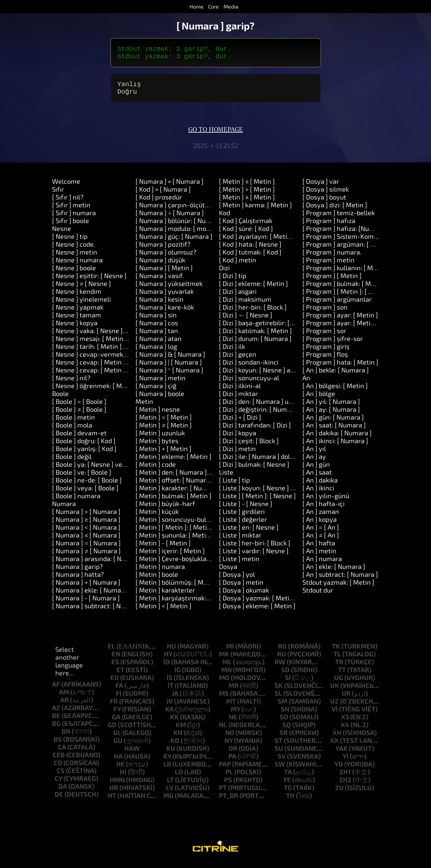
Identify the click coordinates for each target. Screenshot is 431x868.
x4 (345, 730)
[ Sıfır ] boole (71, 226)
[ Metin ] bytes (157, 446)
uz (334, 706)
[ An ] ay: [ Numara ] (331, 414)
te (287, 785)
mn (226, 675)
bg (56, 728)
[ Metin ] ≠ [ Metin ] (164, 430)
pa (232, 761)
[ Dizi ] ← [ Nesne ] (246, 320)
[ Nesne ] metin (75, 257)
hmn (117, 785)
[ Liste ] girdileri (242, 517)
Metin (144, 406)
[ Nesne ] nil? (71, 383)
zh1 (345, 777)
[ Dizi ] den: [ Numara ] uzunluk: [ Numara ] (280, 406)
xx (334, 745)
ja (175, 698)
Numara (64, 509)
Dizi (224, 273)
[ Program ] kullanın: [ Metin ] (345, 273)
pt (223, 793)
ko (175, 745)
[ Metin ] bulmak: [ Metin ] (173, 501)
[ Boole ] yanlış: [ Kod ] (84, 454)
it (171, 690)
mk (224, 659)
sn (285, 714)
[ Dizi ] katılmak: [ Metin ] (255, 336)
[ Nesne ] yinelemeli (81, 304)
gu (118, 745)
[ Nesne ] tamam (77, 320)
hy (168, 659)
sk (279, 690)
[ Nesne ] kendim (77, 296)
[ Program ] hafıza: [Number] (344, 234)
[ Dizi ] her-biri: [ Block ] (253, 312)
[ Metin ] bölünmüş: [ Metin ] (177, 587)
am (64, 697)
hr (114, 793)
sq (287, 730)
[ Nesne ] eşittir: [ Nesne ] (89, 281)
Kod (224, 218)
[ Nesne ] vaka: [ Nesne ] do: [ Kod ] (102, 336)
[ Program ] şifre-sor (333, 344)
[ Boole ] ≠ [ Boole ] (79, 414)
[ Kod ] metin (238, 265)
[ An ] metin (319, 556)
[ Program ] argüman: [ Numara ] (350, 249)
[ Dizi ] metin (237, 454)
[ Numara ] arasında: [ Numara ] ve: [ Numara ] (119, 564)
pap (225, 769)
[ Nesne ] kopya (75, 328)
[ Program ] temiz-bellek (339, 218)
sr (284, 738)
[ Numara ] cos (157, 328)
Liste (226, 477)
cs (61, 776)
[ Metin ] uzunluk (160, 438)
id (167, 667)
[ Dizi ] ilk (232, 351)
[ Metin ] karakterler (165, 595)
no (230, 738)
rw (280, 667)
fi (119, 698)
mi (230, 651)
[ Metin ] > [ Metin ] (247, 194)
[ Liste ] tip (234, 485)
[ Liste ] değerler (243, 524)
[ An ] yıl (314, 454)
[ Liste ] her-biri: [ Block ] (255, 548)
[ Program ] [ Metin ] (332, 281)
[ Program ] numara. (332, 257)
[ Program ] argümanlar (337, 304)
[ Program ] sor (324, 336)
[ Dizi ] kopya (238, 438)
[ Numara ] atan (159, 344)
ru (282, 659)
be (56, 721)
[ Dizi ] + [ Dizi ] (240, 422)
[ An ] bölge (319, 399)
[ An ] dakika (320, 485)
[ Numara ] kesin (160, 304)
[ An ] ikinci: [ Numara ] (335, 446)
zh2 (345, 785)
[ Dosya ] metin (241, 587)
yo (339, 769)
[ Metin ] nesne (158, 414)
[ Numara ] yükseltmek (169, 289)
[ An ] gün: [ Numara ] (333, 422)
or (233, 753)
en (116, 659)
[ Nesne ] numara (77, 265)
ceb (59, 760)
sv (282, 761)
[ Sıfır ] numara (74, 218)
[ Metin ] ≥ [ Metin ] (247, 202)
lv (170, 793)
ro (282, 651)
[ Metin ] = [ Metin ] (164, 422)
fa (119, 690)
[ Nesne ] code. (74, 249)
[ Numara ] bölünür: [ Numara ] (180, 226)
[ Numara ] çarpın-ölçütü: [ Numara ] (189, 210)
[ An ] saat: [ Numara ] (334, 430)
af (56, 689)
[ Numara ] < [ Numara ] (86, 532)
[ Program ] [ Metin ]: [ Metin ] (346, 296)
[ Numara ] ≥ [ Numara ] (86, 524)
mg (168, 801)
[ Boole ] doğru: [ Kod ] (84, 446)
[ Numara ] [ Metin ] (164, 273)
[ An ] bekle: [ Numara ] (336, 375)
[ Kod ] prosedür (159, 202)
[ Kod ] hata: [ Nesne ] (250, 249)
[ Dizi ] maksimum (245, 304)
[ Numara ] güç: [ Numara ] (174, 241)
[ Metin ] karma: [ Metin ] (255, 210)
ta (288, 777)
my (235, 714)
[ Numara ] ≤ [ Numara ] (86, 540)
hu (171, 651)
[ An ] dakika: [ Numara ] (337, 438)
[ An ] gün (316, 469)
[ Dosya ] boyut (324, 202)
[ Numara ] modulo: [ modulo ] (179, 234)
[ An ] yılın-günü (326, 501)
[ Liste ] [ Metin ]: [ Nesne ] (257, 501)
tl (337, 659)
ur (346, 698)
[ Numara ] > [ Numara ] (86, 517)
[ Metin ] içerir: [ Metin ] (170, 556)
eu (115, 683)
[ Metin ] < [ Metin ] (163, 611)
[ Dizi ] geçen (238, 359)
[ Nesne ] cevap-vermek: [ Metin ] (101, 359)
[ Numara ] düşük (160, 265)
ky (167, 761)
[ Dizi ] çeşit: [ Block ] (249, 446)
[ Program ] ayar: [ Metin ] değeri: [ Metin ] (364, 328)
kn (178, 738)
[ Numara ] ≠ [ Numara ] (86, 556)
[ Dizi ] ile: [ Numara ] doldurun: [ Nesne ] (278, 462)
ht (112, 801)
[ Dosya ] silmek (326, 194)
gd (112, 730)
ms (224, 698)
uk (335, 690)
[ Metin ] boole (157, 579)
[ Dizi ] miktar (238, 399)
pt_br (229, 801)
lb (167, 769)
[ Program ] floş (325, 359)
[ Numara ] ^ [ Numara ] (169, 375)
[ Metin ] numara (160, 572)
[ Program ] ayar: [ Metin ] (340, 320)
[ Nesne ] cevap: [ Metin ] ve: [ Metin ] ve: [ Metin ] (125, 375)
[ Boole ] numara (76, 501)
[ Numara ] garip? (77, 572)
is (170, 683)
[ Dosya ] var (321, 186)
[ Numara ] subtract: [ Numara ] (98, 611)
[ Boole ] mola (72, 430)
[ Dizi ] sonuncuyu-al (249, 383)
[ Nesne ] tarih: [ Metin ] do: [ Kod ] (102, 351)
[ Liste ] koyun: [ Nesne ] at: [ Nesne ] (272, 493)
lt (170, 785)
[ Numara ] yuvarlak (165, 296)
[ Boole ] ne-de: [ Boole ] (87, 485)
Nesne (62, 234)
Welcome (66, 186)
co (58, 768)
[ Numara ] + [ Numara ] (86, 587)
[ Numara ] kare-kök (165, 312)
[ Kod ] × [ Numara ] (163, 194)
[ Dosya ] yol (237, 579)
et (120, 675)
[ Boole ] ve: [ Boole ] (82, 477)
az (56, 713)
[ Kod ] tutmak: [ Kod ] (250, 257)
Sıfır (58, 194)
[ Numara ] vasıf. (160, 281)
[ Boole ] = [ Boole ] (79, 406)
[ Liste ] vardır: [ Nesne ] (254, 556)
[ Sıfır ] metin (71, 210)
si (288, 683)
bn (66, 736)
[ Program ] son (325, 312)
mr (233, 690)
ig (178, 675)
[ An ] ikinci (318, 493)
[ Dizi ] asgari (238, 296)
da (63, 791)
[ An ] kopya (320, 524)
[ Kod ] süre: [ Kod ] (246, 234)
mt (231, 706)
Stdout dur (318, 595)
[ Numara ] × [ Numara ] (170, 186)
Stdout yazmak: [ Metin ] (338, 587)
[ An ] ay (314, 462)
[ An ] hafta (319, 548)
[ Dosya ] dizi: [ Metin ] (335, 210)
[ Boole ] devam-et (79, 438)
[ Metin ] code (156, 469)
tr (339, 667)
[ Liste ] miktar (240, 540)
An (306, 383)
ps (228, 785)
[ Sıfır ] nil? (68, 202)
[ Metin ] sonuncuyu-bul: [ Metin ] (185, 524)
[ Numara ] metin (161, 383)
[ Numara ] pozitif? (163, 249)
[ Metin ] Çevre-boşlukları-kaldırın (186, 564)
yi (346, 761)
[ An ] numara (322, 564)
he (120, 769)
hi (123, 777)
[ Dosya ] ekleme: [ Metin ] (257, 611)
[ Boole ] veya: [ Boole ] (85, 493)
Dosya (228, 572)
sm (282, 706)
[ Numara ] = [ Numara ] (86, 548)
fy (117, 714)
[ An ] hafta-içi (323, 509)
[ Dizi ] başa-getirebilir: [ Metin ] (266, 328)
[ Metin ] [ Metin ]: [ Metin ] (175, 532)
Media (231, 6)
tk (336, 651)
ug (339, 683)
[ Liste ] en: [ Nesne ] (249, 532)
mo (224, 683)
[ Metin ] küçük (157, 517)
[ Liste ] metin (239, 564)
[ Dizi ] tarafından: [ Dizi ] (255, 430)
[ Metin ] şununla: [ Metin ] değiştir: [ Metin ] (200, 540)
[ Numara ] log (156, 351)
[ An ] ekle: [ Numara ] (334, 572)
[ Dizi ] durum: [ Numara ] (255, 344)
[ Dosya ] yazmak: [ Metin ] (258, 603)
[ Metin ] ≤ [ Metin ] (247, 186)
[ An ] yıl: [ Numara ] (331, 406)
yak (341, 753)
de (59, 799)
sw (280, 769)
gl (117, 738)
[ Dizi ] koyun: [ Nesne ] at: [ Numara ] (273, 375)
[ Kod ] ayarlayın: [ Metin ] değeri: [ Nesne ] (281, 241)
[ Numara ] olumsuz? (166, 257)
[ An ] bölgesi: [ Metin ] (335, 391)
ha (118, 761)
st (278, 745)
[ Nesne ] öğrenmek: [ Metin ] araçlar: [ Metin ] (120, 391)
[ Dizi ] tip (233, 281)
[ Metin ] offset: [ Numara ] (174, 485)
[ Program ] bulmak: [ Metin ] (344, 289)
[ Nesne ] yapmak (78, 312)
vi (335, 714)
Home (197, 6)
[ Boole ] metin (73, 422)
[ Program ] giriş (326, 351)
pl (229, 777)
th (290, 801)
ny (229, 745)
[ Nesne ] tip (70, 241)
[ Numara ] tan (157, 336)
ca (62, 752)
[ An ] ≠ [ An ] (321, 540)
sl (278, 698)
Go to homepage (216, 135)
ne (233, 722)
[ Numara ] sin (156, 320)
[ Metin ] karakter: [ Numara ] (178, 493)
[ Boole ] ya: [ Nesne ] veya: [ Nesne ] (105, 469)
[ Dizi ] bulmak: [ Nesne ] (254, 469)
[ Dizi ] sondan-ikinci (249, 367)
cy (58, 783)
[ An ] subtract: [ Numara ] (340, 579)
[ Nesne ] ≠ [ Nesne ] (81, 289)
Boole (60, 399)
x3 (345, 722)
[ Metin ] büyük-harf (165, 509)
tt (342, 675)
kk (174, 722)
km (181, 730)
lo (179, 777)
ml (227, 667)
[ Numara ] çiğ (156, 391)
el (111, 651)
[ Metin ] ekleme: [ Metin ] (173, 462)
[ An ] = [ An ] (321, 532)
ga (116, 722)
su (279, 753)
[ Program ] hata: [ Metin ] (340, 367)
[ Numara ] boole (160, 399)
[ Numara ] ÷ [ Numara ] (170, 218)
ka (170, 714)
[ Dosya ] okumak (244, 595)
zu (339, 793)
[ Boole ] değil (72, 462)
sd (285, 675)
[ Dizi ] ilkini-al (240, 391)
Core (214, 6)
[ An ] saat (317, 477)
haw (132, 753)
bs (58, 744)
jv (170, 706)
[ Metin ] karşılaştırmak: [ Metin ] (184, 603)
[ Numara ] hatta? (78, 579)
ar (64, 705)
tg (288, 793)
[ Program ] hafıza (329, 226)
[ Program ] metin (328, 265)
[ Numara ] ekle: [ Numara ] (91, 595)
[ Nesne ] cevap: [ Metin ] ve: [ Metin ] (107, 367)
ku (171, 753)
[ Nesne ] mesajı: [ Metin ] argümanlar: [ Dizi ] (118, 344)
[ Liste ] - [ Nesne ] (246, 509)
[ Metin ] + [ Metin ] (163, 454)
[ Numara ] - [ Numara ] (86, 603)
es (115, 667)
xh (337, 738)
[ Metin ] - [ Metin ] (163, 548)
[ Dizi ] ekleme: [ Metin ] (253, 289)
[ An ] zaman (321, 517)
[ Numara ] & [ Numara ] (170, 359)
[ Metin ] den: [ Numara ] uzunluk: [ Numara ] (200, 477)
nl (223, 730)
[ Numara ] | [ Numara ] (169, 367)
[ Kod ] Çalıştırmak (246, 226)
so (284, 722)
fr (114, 706)
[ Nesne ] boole (74, 273)
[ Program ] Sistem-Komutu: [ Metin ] (357, 241)
